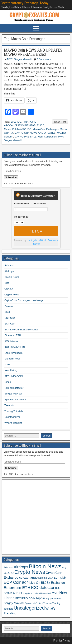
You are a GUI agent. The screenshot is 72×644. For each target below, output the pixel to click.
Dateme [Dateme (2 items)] (43, 578)
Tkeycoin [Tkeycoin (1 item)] (48, 603)
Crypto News (12, 295)
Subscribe (11, 177)
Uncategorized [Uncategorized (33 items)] (29, 608)
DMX (7, 312)
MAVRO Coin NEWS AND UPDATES (35, 133)
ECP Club (10, 318)
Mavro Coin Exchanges (46, 129)
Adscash (9, 265)
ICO (42, 125)
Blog (7, 283)
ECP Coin (10, 324)
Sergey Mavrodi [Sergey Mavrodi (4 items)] (14, 603)
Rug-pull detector (14, 388)
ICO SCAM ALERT (15, 347)
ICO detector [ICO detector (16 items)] (43, 587)
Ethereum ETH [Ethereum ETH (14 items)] (17, 587)
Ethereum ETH (13, 335)
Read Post (60, 122)
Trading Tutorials (14, 411)
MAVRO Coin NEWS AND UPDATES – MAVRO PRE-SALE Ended (35, 52)
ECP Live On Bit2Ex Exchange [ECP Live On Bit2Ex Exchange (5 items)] (43, 583)
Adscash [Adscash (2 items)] (8, 567)
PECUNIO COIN (14, 376)
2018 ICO (16, 122)
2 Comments (44, 59)
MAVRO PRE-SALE (25, 137)
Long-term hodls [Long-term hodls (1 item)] (30, 593)
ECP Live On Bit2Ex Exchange (22, 330)
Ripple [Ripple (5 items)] (40, 598)
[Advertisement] (36, 517)
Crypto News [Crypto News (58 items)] (30, 572)
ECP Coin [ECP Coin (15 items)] (13, 582)
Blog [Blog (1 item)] (64, 568)
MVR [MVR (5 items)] (55, 593)
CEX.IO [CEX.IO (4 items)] (9, 573)
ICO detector (12, 341)
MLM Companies (47, 137)
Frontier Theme (62, 641)
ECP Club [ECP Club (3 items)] (60, 578)
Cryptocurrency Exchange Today (25, 3)
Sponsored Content (15, 400)
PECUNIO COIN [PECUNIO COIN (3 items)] (25, 598)
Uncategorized (12, 417)
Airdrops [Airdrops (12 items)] (21, 567)
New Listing (11, 370)
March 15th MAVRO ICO (18, 129)
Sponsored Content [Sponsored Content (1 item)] (34, 603)
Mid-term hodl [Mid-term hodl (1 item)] (45, 593)
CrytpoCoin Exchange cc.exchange (24, 300)
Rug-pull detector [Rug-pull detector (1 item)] (53, 598)
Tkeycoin (9, 405)
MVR (10, 59)
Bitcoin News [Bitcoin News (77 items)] (45, 566)
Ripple (8, 382)
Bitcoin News (12, 277)
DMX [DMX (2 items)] (50, 578)
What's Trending (13, 423)
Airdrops (9, 271)
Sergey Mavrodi (23, 59)
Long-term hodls (13, 353)
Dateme (9, 306)
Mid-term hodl (12, 359)
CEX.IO (9, 289)
